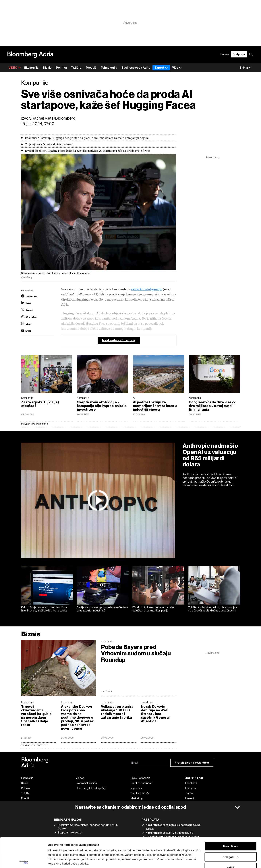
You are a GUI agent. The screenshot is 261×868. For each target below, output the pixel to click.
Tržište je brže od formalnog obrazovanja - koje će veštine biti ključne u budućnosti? (212, 609)
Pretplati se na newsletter (192, 763)
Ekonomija (31, 68)
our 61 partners (64, 820)
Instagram (191, 788)
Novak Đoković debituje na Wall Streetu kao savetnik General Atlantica (155, 714)
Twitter (190, 793)
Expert (161, 68)
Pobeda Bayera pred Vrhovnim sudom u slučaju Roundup (136, 653)
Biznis (47, 68)
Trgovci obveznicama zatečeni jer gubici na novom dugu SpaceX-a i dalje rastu (37, 716)
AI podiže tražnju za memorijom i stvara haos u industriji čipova (155, 406)
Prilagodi (231, 827)
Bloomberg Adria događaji (91, 788)
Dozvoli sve (231, 816)
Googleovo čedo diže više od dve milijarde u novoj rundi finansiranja (213, 406)
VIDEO (15, 68)
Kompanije (27, 398)
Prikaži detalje (57, 861)
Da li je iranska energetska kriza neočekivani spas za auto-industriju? (103, 609)
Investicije (147, 702)
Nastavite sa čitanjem (119, 340)
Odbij (231, 838)
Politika (61, 68)
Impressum (137, 788)
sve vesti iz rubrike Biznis (35, 745)
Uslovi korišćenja (140, 778)
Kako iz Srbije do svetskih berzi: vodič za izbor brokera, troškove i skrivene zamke (44, 609)
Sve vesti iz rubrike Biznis (35, 424)
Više (177, 68)
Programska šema (86, 783)
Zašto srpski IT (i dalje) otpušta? (40, 404)
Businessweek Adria (136, 68)
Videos (80, 778)
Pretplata (239, 54)
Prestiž (91, 68)
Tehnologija (109, 68)
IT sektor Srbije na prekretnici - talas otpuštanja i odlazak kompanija (153, 609)
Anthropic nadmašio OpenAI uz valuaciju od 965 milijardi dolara (210, 455)
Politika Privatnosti (141, 783)
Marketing (137, 798)
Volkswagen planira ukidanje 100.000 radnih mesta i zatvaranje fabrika (117, 712)
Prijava (225, 54)
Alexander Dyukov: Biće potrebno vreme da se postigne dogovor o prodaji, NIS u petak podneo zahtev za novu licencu (77, 718)
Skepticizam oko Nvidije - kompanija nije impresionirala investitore (102, 406)
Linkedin (190, 798)
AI (134, 398)
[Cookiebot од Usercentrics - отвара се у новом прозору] (24, 861)
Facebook (191, 783)
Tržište (76, 68)
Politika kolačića (140, 793)
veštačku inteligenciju (147, 289)
